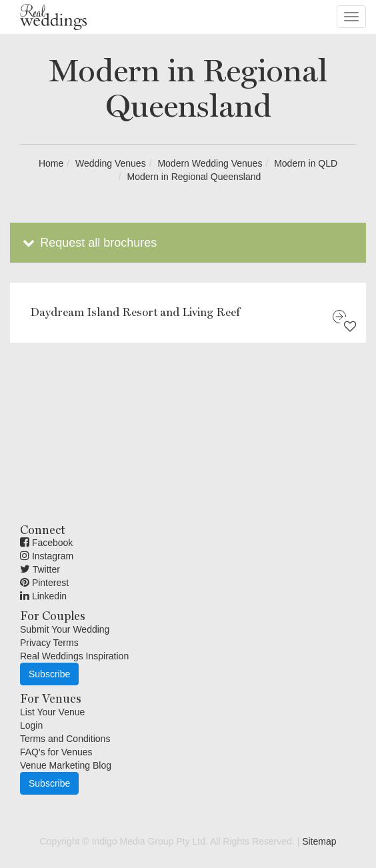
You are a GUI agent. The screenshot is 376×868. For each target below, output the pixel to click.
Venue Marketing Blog (66, 765)
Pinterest (44, 583)
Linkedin (43, 596)
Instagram (47, 556)
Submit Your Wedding (65, 629)
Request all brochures (88, 243)
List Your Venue (52, 712)
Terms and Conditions (65, 739)
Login (31, 725)
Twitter (40, 569)
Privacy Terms (49, 643)
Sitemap (319, 841)
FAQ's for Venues (56, 752)
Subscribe (49, 674)
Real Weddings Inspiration (74, 656)
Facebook (46, 543)
